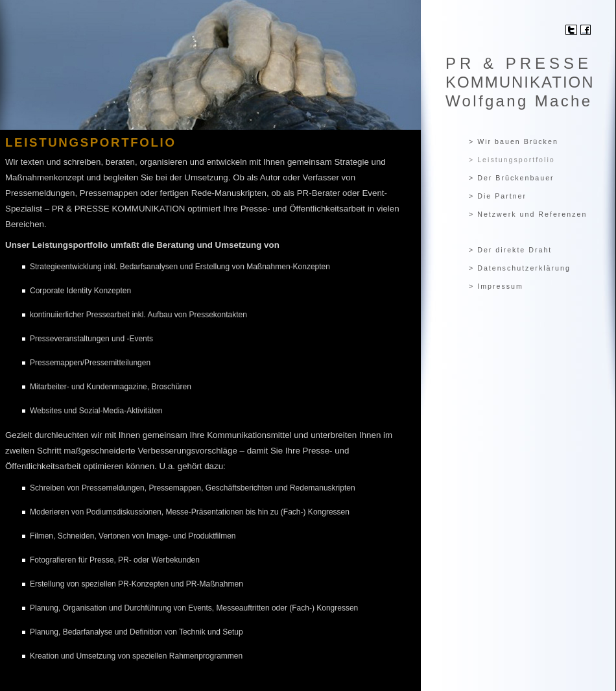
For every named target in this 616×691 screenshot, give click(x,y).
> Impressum (496, 286)
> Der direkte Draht (510, 250)
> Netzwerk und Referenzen (528, 214)
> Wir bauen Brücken (514, 141)
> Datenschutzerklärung (520, 268)
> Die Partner (498, 196)
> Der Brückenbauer (512, 178)
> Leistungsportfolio (512, 160)
